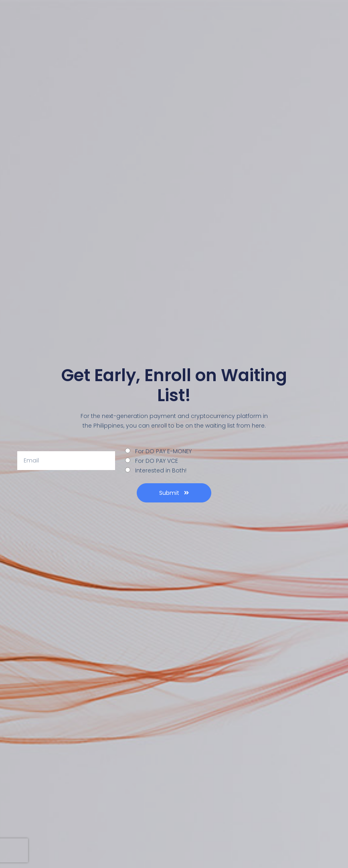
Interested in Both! (161, 470)
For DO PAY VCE (157, 461)
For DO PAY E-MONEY (163, 451)
